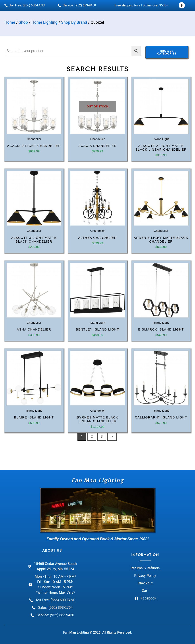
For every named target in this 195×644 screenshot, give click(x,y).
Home (10, 22)
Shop (23, 22)
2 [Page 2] (92, 437)
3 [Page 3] (102, 437)
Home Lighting (44, 22)
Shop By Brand (74, 22)
